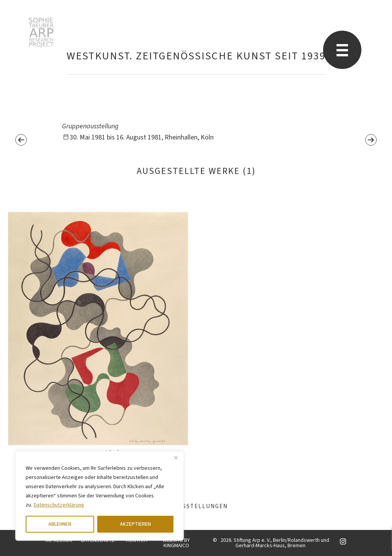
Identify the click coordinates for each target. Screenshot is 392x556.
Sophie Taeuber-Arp (41, 33)
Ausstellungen (196, 506)
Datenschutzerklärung (59, 505)
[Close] (176, 458)
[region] (100, 496)
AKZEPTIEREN (135, 524)
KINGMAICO (176, 546)
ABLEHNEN (60, 524)
